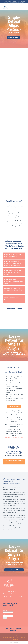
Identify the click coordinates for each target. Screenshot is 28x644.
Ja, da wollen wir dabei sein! (14, 570)
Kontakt (12, 629)
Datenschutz (13, 631)
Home (7, 629)
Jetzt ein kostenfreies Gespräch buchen (14, 462)
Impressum (18, 629)
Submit (5, 618)
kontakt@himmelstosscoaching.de (14, 437)
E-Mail (4, 614)
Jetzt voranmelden (13, 37)
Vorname (5, 610)
